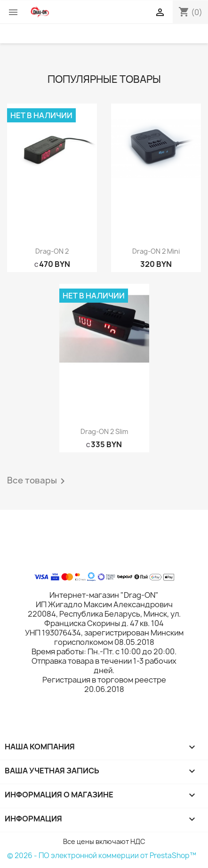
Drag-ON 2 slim (104, 431)
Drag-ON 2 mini (156, 251)
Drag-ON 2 (52, 251)
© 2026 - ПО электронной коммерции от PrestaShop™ (102, 856)
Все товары (38, 481)
